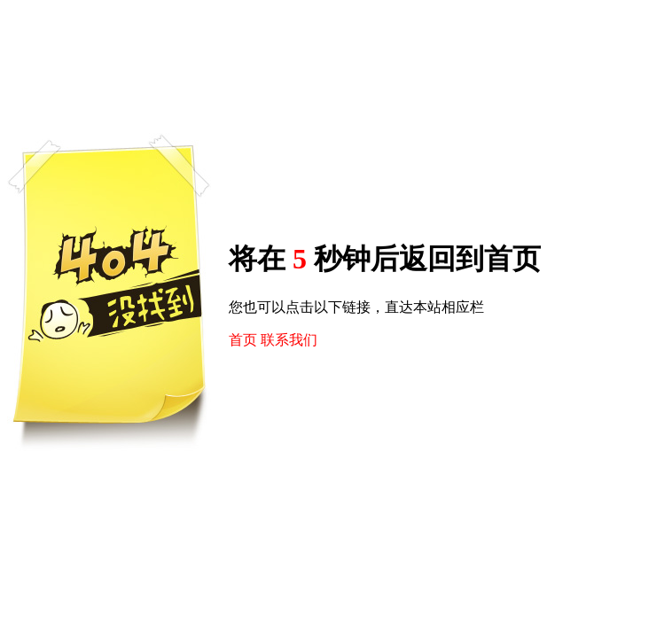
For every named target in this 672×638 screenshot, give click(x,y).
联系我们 (289, 340)
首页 (243, 340)
